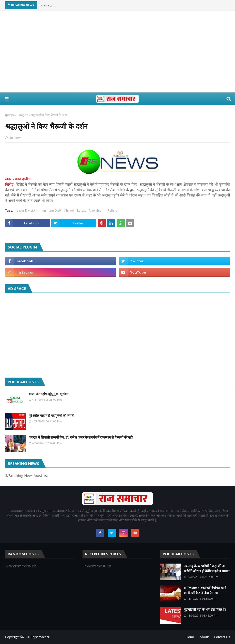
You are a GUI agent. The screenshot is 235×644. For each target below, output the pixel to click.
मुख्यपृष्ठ (10, 115)
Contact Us (222, 637)
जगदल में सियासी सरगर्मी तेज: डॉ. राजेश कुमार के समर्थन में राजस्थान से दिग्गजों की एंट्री (81, 437)
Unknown (16, 138)
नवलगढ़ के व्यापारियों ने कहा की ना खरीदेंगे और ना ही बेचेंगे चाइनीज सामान (207, 568)
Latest (81, 210)
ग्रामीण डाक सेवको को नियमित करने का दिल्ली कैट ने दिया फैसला (205, 590)
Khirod (69, 210)
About (204, 637)
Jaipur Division (26, 210)
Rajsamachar (40, 637)
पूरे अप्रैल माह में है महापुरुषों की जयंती (51, 416)
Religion (22, 115)
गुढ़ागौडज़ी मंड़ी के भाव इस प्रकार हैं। (205, 609)
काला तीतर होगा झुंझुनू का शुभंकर (49, 394)
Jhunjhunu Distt (50, 210)
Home (190, 637)
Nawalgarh (97, 210)
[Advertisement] (118, 51)
